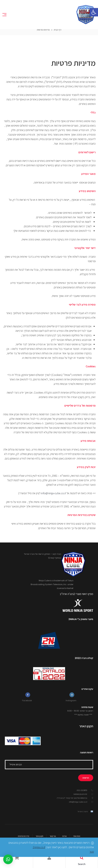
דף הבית (58, 30)
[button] (94, 12)
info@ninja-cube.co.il (53, 493)
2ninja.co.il (39, 847)
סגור (92, 852)
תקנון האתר (86, 726)
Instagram (71, 700)
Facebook (27, 700)
